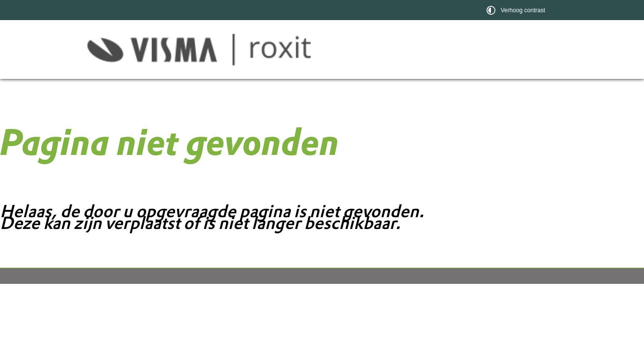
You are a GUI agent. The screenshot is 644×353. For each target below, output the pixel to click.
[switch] (517, 10)
